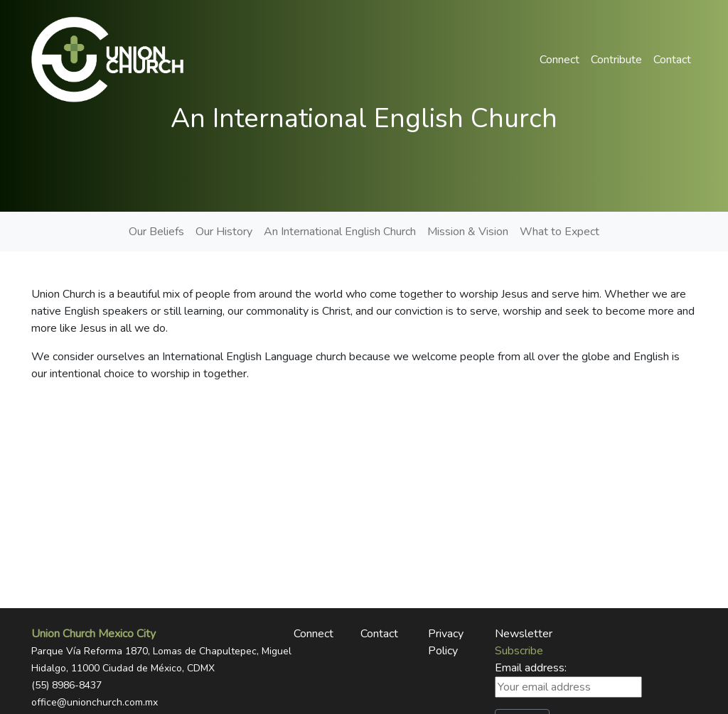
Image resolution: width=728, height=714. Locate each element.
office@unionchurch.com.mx (95, 702)
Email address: (568, 679)
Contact (672, 60)
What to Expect (560, 232)
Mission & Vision (468, 232)
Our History (224, 232)
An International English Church (340, 232)
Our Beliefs (156, 232)
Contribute (616, 60)
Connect (560, 60)
